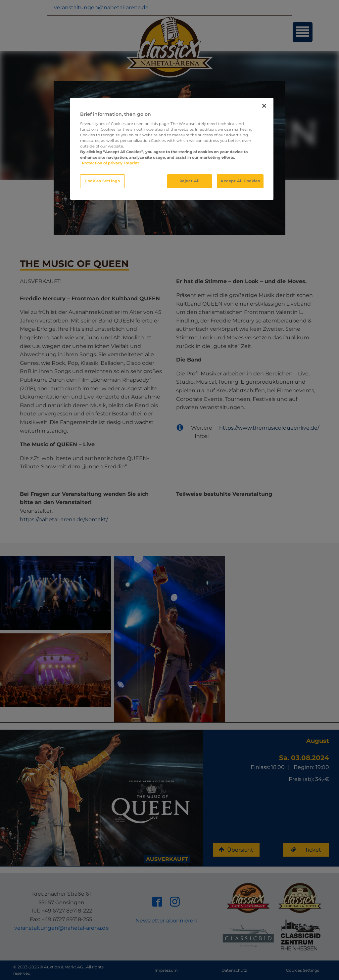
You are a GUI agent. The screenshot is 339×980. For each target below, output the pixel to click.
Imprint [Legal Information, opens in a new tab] (132, 163)
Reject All (190, 181)
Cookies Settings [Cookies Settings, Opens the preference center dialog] (102, 181)
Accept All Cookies (240, 181)
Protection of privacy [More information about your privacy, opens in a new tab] (102, 163)
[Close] (264, 106)
